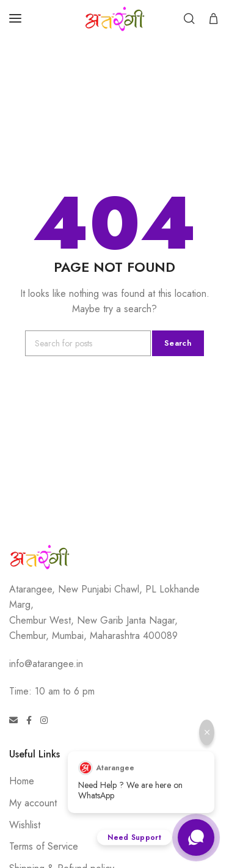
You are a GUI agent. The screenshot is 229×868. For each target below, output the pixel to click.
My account (33, 803)
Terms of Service (44, 846)
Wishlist (25, 825)
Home (22, 781)
